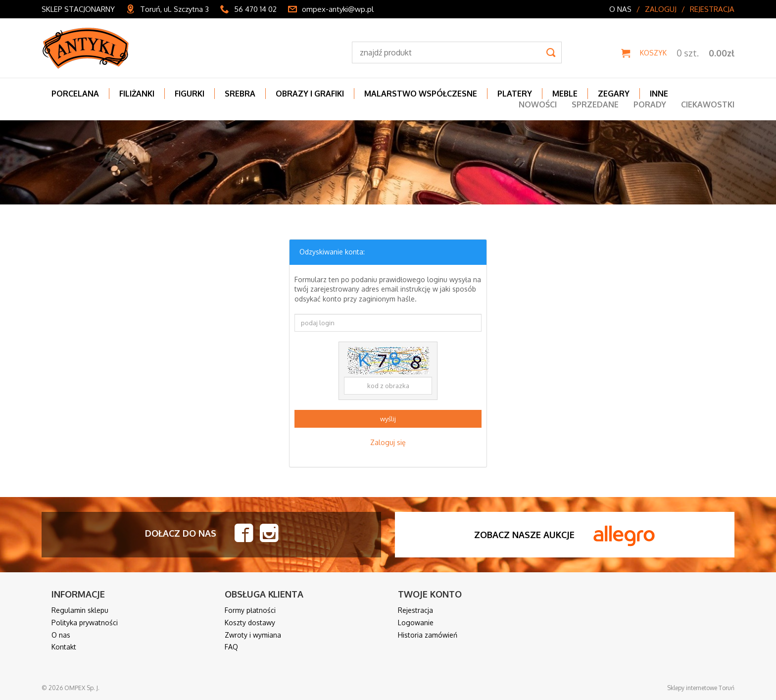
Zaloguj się (388, 442)
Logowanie (416, 623)
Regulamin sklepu (80, 610)
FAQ (231, 647)
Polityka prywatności (85, 623)
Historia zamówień (428, 635)
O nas (620, 9)
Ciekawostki (708, 104)
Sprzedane (595, 104)
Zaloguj (661, 9)
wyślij (388, 419)
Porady (650, 104)
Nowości (538, 104)
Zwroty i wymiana (253, 635)
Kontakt (64, 647)
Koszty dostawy (250, 623)
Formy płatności (250, 610)
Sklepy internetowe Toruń (701, 688)
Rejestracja (712, 9)
